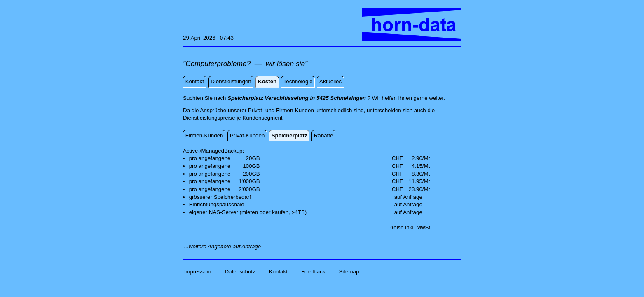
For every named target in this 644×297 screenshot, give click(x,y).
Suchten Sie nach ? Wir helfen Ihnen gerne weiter (313, 98)
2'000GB (249, 189)
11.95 (415, 181)
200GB (251, 174)
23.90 (415, 189)
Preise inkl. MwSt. (410, 227)
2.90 (417, 158)
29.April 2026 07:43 (208, 38)
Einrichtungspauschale (217, 204)
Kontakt (278, 272)
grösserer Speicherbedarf (220, 197)
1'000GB (249, 181)
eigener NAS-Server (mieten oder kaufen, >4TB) (248, 212)
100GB (251, 166)
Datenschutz (240, 272)
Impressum (198, 272)
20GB (253, 158)
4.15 (417, 166)
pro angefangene (210, 158)
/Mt (426, 158)
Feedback (313, 272)
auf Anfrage (408, 197)
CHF (397, 158)
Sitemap (349, 272)
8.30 (417, 174)
